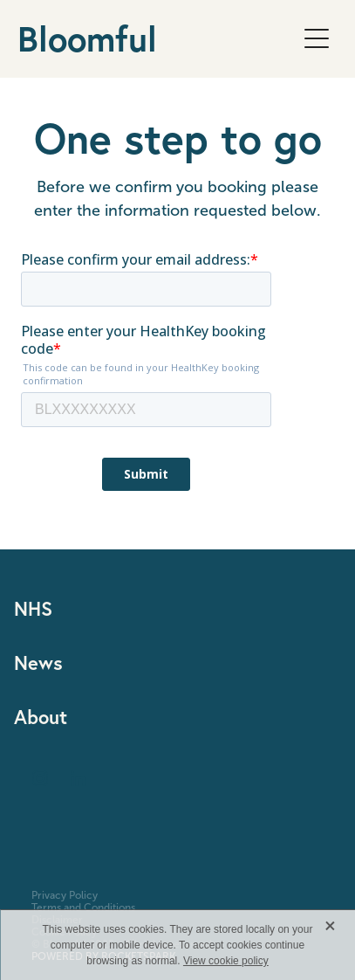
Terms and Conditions (83, 908)
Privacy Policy (65, 895)
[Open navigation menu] (317, 38)
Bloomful (87, 38)
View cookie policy (226, 961)
